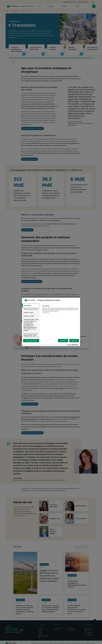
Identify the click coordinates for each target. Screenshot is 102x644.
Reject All (63, 341)
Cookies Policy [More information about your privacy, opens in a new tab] (46, 312)
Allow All (74, 341)
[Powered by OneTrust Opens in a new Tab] (73, 345)
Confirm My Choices (31, 341)
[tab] (31, 306)
